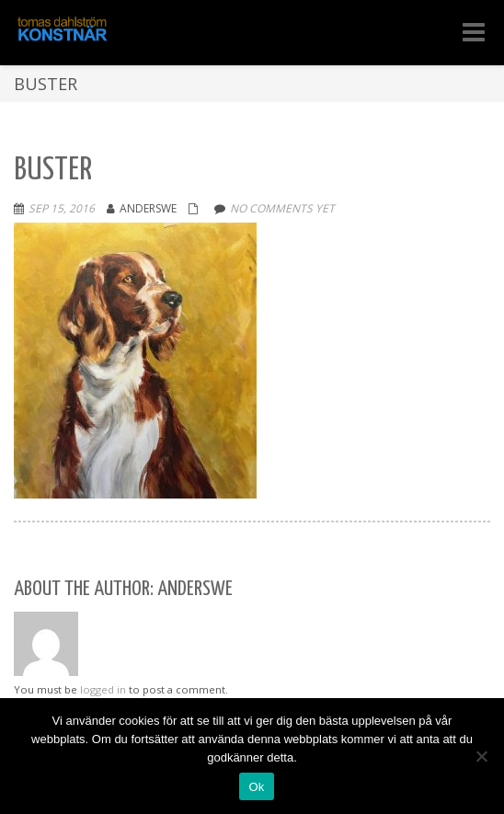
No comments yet (282, 208)
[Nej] (481, 756)
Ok (256, 787)
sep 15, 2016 (62, 208)
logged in (103, 689)
